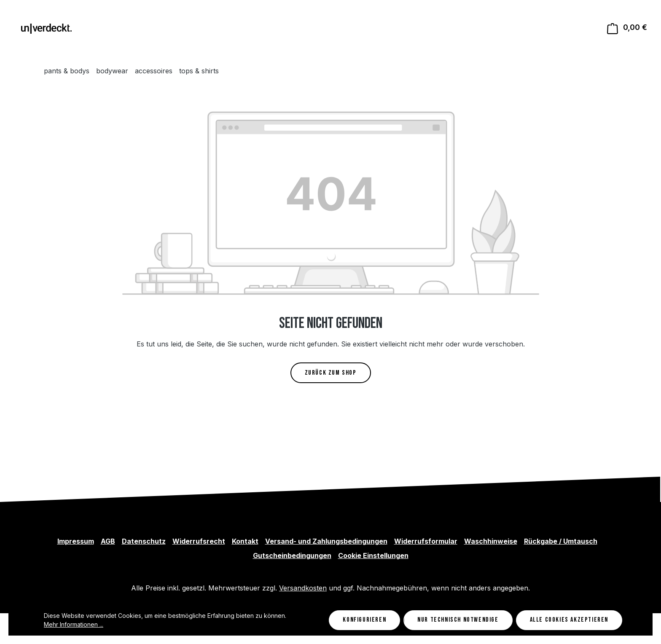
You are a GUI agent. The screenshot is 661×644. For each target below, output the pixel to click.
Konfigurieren (364, 620)
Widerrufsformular (426, 541)
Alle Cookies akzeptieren (569, 620)
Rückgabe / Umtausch (561, 541)
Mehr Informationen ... (74, 624)
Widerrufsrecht (199, 541)
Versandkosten (303, 588)
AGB (108, 541)
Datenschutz (144, 541)
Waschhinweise (491, 541)
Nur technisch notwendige (458, 620)
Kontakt (245, 541)
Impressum (76, 541)
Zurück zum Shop (331, 373)
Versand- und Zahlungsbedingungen (326, 541)
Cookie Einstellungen (373, 555)
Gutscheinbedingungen (292, 555)
